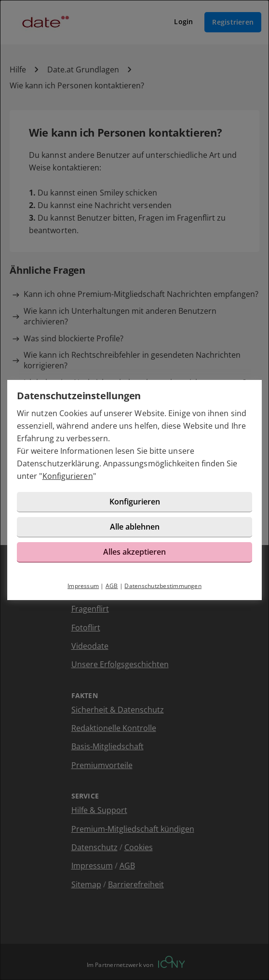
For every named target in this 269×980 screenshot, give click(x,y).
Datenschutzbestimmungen (163, 586)
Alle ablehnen (135, 527)
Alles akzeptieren (134, 552)
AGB (112, 586)
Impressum (83, 586)
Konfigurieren (68, 476)
